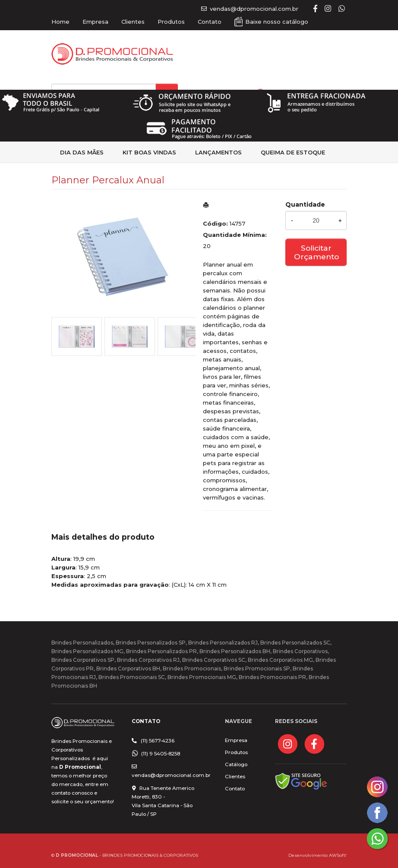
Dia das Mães (82, 152)
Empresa (95, 22)
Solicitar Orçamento (316, 252)
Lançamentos (218, 152)
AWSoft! (338, 855)
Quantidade (305, 204)
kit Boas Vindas (149, 152)
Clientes (133, 22)
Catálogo (236, 764)
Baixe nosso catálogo (277, 22)
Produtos (171, 22)
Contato (210, 22)
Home (60, 22)
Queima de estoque (293, 152)
